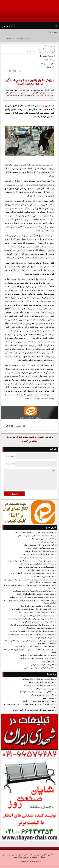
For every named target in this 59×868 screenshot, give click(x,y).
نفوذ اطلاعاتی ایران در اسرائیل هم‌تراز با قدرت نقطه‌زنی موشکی (31, 634)
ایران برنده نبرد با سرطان (45, 689)
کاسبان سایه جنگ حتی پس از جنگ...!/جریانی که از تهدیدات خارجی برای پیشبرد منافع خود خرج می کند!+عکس (30, 581)
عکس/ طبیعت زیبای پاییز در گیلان (43, 695)
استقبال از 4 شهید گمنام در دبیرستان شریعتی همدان (36, 612)
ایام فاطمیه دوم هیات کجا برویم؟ (43, 576)
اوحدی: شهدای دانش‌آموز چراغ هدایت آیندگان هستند (36, 594)
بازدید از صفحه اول (47, 56)
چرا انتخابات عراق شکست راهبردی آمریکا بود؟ (38, 606)
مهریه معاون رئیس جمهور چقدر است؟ (41, 628)
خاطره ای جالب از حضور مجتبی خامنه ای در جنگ (37, 622)
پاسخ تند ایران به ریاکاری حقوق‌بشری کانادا (39, 545)
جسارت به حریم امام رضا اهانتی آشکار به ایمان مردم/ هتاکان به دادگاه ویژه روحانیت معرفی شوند (30, 642)
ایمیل (54, 462)
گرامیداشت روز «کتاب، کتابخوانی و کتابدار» (39, 685)
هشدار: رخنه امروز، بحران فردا (43, 539)
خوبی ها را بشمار (48, 698)
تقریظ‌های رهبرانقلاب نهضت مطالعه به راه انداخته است (34, 646)
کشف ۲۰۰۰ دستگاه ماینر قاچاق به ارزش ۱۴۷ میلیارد (36, 536)
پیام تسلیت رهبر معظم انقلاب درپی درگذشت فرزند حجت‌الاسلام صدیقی (30, 651)
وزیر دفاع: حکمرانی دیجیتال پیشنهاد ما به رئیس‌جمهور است (34, 591)
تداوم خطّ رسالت (48, 662)
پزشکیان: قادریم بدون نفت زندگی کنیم (41, 570)
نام (55, 455)
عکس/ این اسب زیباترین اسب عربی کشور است (37, 655)
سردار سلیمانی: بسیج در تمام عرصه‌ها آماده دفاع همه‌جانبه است (32, 597)
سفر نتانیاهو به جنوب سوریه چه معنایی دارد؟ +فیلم (36, 558)
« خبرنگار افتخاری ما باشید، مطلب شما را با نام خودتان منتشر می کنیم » (29, 439)
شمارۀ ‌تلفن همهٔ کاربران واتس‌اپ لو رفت (40, 551)
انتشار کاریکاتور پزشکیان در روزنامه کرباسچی (38, 554)
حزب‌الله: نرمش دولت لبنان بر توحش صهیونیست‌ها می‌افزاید (33, 609)
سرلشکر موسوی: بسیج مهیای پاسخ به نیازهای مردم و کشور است (31, 619)
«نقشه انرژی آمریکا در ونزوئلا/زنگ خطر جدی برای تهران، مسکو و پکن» (30, 706)
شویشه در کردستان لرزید (45, 542)
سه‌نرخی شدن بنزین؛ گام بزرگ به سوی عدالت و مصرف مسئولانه (31, 561)
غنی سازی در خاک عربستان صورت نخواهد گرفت (37, 658)
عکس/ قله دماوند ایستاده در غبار (43, 665)
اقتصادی (41, 49)
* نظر (53, 470)
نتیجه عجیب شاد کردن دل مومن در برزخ (40, 548)
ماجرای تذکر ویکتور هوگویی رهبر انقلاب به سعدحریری (35, 532)
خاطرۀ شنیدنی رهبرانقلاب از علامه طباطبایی (38, 679)
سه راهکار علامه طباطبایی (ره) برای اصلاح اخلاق (37, 692)
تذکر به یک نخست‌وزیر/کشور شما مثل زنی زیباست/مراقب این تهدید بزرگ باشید (30, 587)
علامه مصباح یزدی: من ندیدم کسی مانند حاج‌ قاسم (36, 567)
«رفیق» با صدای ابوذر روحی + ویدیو (42, 682)
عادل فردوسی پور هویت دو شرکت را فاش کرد (38, 701)
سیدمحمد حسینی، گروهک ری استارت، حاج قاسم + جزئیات (34, 710)
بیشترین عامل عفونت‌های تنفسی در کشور (39, 668)
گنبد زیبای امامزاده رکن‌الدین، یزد (43, 638)
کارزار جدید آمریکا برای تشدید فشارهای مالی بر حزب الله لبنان (32, 625)
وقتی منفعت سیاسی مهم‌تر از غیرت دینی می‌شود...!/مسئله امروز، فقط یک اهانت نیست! (30, 602)
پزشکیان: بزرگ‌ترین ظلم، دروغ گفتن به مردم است (36, 616)
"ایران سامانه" (23, 861)
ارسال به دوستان (48, 63)
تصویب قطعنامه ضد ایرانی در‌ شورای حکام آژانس (37, 564)
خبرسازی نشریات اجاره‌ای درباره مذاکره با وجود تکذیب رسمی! (32, 631)
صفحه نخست (50, 49)
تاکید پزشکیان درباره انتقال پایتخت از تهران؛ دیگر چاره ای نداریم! (32, 573)
